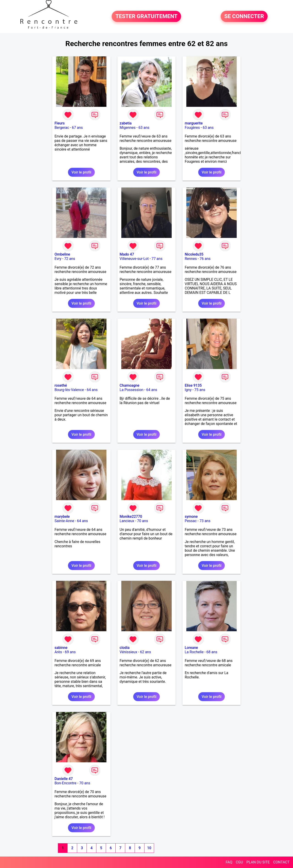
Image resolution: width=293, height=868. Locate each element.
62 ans (146, 652)
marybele (62, 517)
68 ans (212, 652)
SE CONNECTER (244, 17)
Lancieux (127, 521)
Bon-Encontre (65, 783)
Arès (58, 652)
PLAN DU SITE (258, 862)
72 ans (70, 259)
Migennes (128, 128)
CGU (239, 862)
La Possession (132, 390)
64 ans (92, 390)
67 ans (77, 128)
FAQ (229, 862)
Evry (58, 259)
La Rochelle (194, 652)
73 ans (205, 521)
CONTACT (281, 862)
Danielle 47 (64, 779)
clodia (125, 648)
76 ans (205, 259)
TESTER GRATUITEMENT (146, 17)
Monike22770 (131, 517)
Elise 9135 (193, 385)
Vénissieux (129, 652)
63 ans (144, 128)
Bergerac (62, 128)
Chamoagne (130, 385)
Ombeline (62, 254)
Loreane (191, 648)
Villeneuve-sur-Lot (134, 259)
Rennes (191, 259)
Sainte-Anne (64, 521)
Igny (188, 390)
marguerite (194, 123)
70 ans (143, 521)
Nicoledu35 (194, 254)
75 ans (200, 390)
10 (149, 848)
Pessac (191, 521)
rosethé (61, 385)
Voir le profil (81, 172)
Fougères (192, 128)
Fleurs (60, 123)
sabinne (61, 648)
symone (191, 517)
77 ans (157, 259)
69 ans (70, 652)
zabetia (126, 123)
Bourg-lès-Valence (69, 390)
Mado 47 (127, 254)
